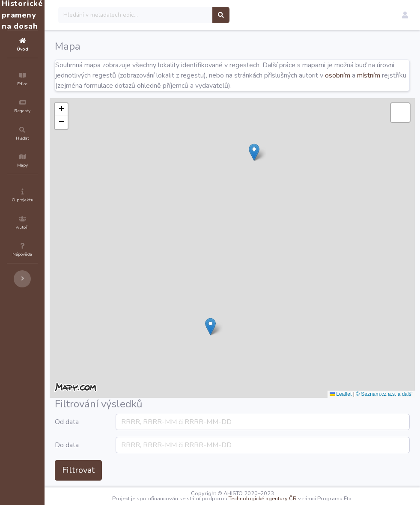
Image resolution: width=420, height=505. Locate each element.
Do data (118, 445)
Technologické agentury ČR (288, 499)
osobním (145, 86)
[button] (405, 15)
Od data (118, 422)
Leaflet (341, 394)
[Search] (187, 15)
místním (176, 86)
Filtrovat (130, 470)
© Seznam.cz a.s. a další (384, 394)
